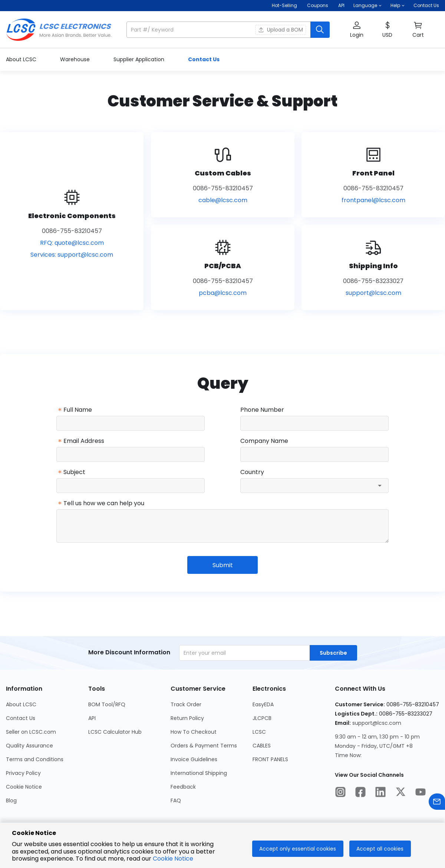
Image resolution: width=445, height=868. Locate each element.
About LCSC (22, 59)
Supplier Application (140, 59)
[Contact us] (437, 803)
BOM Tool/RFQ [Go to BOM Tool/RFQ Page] (107, 704)
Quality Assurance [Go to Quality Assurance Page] (29, 746)
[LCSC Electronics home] (59, 30)
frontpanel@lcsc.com (373, 200)
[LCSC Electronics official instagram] (340, 793)
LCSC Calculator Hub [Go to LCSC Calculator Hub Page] (115, 732)
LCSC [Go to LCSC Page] (259, 732)
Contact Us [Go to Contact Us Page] (21, 718)
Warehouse (76, 59)
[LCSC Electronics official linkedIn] (380, 793)
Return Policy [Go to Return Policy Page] (187, 718)
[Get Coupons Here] (318, 6)
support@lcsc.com (85, 255)
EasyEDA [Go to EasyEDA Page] (263, 704)
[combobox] (314, 486)
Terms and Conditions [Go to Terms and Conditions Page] (35, 759)
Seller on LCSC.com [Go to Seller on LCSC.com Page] (31, 732)
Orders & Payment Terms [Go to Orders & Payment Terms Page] (204, 746)
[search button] (320, 30)
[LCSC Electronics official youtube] (421, 793)
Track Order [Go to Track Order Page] (186, 704)
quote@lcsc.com (79, 243)
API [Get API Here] (341, 5)
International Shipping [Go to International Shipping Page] (199, 773)
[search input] (219, 30)
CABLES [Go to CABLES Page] (262, 746)
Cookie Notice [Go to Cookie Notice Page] (24, 787)
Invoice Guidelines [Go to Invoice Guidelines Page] (194, 759)
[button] (367, 6)
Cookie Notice (173, 859)
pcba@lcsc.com (223, 293)
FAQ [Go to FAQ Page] (176, 800)
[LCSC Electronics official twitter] (400, 793)
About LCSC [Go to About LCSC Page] (21, 704)
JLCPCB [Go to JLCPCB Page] (262, 718)
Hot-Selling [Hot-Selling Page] (285, 5)
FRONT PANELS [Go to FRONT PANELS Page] (270, 759)
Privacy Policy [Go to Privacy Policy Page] (23, 773)
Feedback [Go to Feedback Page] (183, 787)
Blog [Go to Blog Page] (11, 800)
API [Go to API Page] (92, 718)
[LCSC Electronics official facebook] (360, 793)
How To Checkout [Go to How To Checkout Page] (194, 732)
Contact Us (426, 5)
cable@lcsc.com (223, 200)
